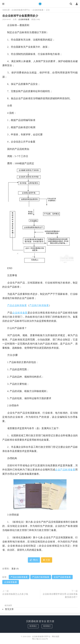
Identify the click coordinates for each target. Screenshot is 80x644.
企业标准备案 (38, 10)
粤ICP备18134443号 (40, 639)
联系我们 (33, 626)
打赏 (47, 560)
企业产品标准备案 (65, 470)
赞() (34, 560)
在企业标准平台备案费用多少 (20, 16)
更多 (14, 569)
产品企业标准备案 (17, 305)
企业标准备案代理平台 (40, 4)
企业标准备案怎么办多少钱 (15, 594)
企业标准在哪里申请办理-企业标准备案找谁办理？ (60, 596)
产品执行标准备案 (39, 305)
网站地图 (56, 637)
